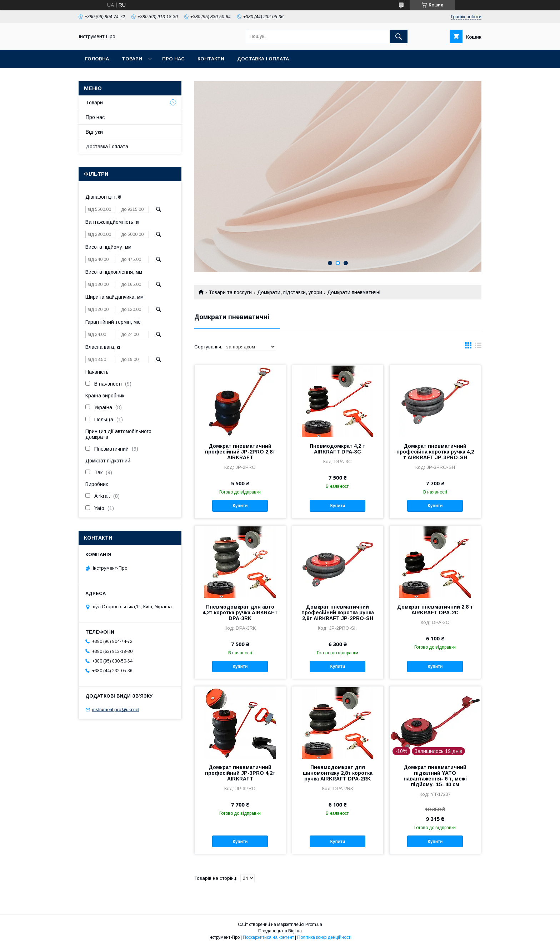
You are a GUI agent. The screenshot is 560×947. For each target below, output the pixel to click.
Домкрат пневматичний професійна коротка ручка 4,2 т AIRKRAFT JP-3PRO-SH (435, 452)
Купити (240, 506)
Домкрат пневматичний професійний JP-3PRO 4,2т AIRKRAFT (240, 773)
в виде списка (478, 347)
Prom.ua (314, 924)
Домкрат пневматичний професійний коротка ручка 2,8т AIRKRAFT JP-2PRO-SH (338, 613)
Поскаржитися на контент (268, 937)
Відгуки (94, 132)
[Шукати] (399, 36)
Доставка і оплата (263, 59)
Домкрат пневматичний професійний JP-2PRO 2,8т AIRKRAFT (240, 452)
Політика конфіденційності (324, 937)
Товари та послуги (230, 292)
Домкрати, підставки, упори (290, 292)
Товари (132, 59)
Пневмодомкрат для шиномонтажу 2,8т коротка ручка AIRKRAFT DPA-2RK (338, 773)
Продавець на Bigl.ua (280, 931)
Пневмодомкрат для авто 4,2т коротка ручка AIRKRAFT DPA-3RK (240, 613)
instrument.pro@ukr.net (116, 710)
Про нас (173, 59)
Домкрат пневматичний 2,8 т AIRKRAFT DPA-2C (435, 610)
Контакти (211, 59)
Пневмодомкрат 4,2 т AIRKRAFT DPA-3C (337, 449)
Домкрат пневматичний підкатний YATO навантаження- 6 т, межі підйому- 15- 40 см (435, 776)
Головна (97, 59)
